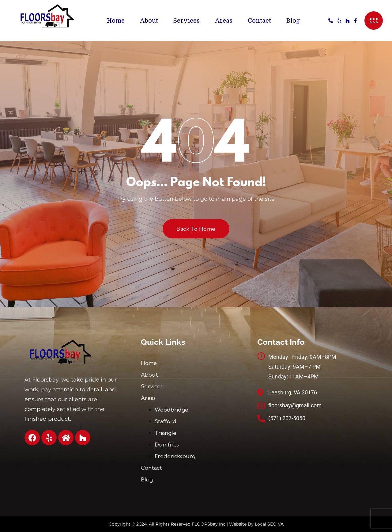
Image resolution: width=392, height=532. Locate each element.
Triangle (166, 433)
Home (116, 21)
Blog (293, 21)
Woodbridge (171, 410)
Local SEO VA (269, 524)
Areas (224, 21)
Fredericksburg (175, 456)
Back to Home (196, 229)
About (149, 21)
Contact (259, 21)
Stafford (166, 421)
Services (187, 21)
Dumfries (167, 445)
